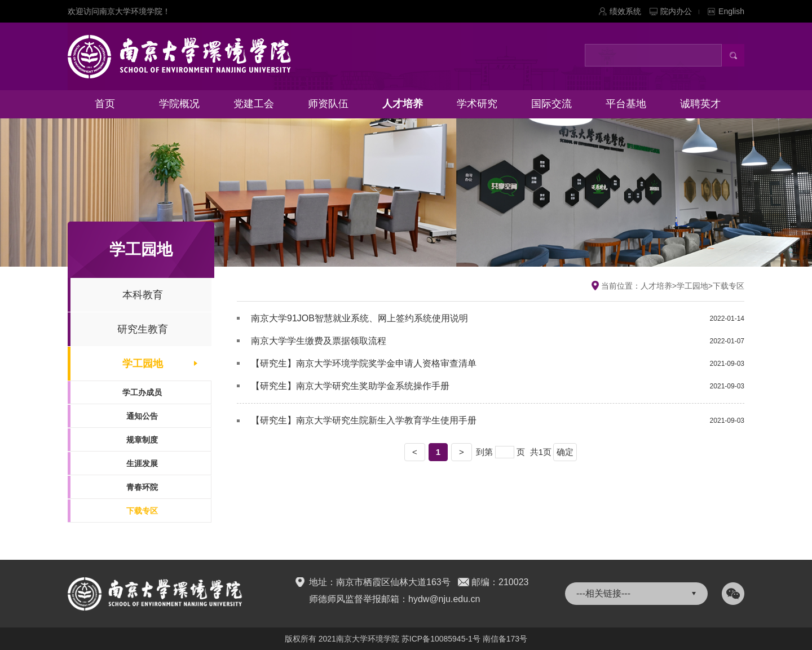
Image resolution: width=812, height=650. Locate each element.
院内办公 (680, 11)
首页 (105, 104)
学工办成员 (142, 392)
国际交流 (551, 104)
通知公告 (142, 416)
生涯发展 (142, 463)
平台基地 (626, 104)
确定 (565, 452)
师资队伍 (328, 104)
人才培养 (403, 104)
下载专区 (142, 511)
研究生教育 (143, 329)
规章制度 (142, 440)
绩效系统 (625, 11)
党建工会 (254, 104)
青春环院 (142, 487)
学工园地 (143, 364)
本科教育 (143, 295)
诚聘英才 (700, 104)
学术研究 (477, 104)
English (731, 11)
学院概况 (179, 104)
